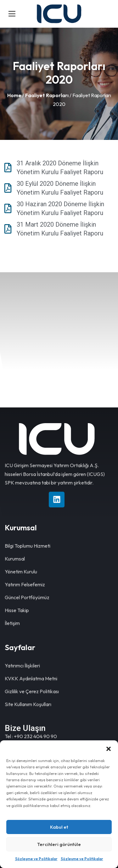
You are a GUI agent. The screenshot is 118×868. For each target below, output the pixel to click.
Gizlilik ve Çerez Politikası (32, 691)
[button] (109, 748)
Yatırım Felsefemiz (25, 584)
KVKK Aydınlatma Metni (31, 678)
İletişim (12, 623)
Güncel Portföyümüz (27, 597)
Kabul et (59, 827)
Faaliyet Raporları (47, 95)
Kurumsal (15, 559)
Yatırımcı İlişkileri (22, 666)
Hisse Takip (17, 610)
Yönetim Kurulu (21, 572)
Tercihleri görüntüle (59, 844)
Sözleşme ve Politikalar (36, 859)
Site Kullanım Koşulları (28, 704)
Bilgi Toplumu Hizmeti (28, 546)
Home (14, 95)
